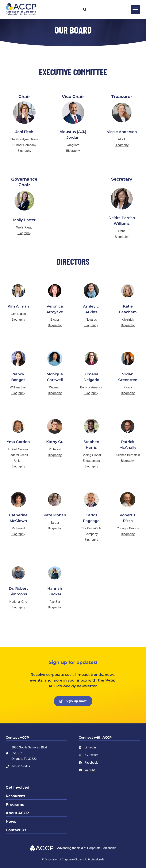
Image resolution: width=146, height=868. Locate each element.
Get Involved (17, 787)
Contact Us (16, 830)
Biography (24, 151)
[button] (85, 9)
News (11, 821)
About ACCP (17, 813)
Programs (15, 804)
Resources (15, 796)
